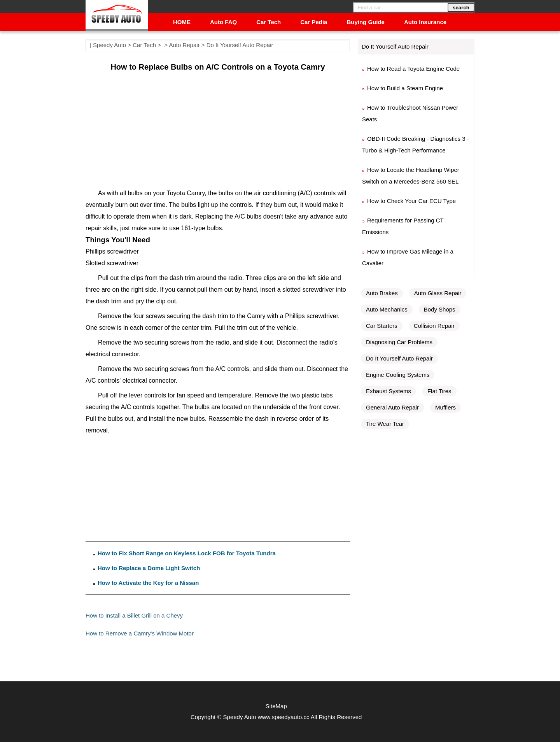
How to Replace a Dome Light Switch (149, 568)
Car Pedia (314, 22)
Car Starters (382, 326)
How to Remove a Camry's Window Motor (140, 633)
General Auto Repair (392, 407)
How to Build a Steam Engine (405, 88)
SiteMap (276, 706)
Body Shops (440, 309)
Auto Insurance (425, 22)
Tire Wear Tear (385, 424)
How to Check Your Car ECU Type (411, 201)
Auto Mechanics (387, 309)
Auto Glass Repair (438, 293)
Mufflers (445, 407)
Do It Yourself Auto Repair (240, 45)
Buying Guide (366, 22)
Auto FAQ (223, 22)
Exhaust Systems (388, 391)
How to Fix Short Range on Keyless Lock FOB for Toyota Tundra (187, 553)
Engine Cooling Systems (398, 375)
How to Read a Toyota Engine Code (413, 69)
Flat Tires (439, 391)
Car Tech (269, 22)
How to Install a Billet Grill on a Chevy (134, 615)
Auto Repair (184, 45)
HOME (182, 22)
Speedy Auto (109, 45)
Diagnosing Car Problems (399, 342)
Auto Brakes (382, 293)
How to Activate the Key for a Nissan (148, 583)
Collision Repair (434, 326)
